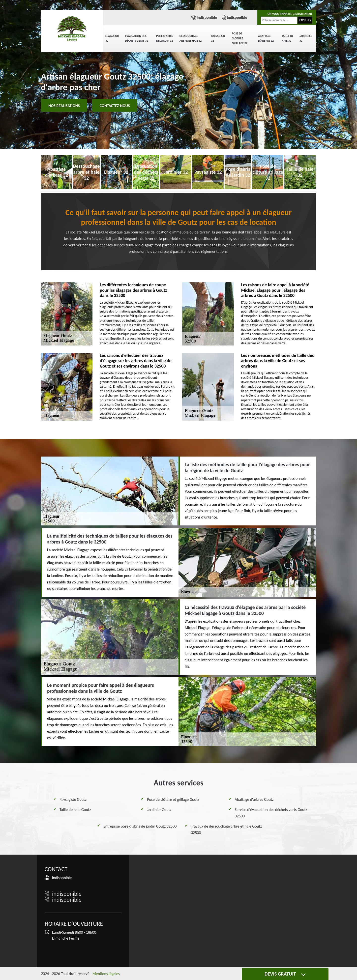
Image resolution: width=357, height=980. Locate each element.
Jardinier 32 (306, 38)
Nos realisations (64, 106)
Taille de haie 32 (288, 38)
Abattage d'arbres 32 (266, 38)
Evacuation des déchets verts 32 (136, 38)
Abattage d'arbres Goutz (254, 799)
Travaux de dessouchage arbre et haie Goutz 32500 (226, 829)
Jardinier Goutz (159, 810)
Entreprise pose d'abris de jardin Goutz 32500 (140, 826)
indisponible (207, 17)
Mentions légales (106, 974)
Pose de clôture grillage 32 (240, 38)
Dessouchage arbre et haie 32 (191, 38)
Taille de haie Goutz (75, 810)
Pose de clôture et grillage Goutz (173, 799)
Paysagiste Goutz (73, 799)
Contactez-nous (115, 106)
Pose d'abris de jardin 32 (165, 38)
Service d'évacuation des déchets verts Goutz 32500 (271, 813)
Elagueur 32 (112, 38)
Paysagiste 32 (218, 38)
